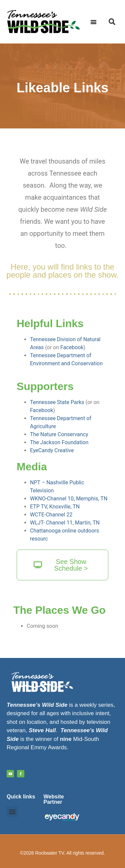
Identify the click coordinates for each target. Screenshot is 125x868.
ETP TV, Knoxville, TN (55, 507)
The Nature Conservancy (59, 434)
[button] (93, 22)
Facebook (72, 347)
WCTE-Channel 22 (51, 515)
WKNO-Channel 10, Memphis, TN (69, 499)
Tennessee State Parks (57, 402)
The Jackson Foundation (59, 442)
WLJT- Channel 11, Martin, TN (65, 523)
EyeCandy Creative (52, 450)
